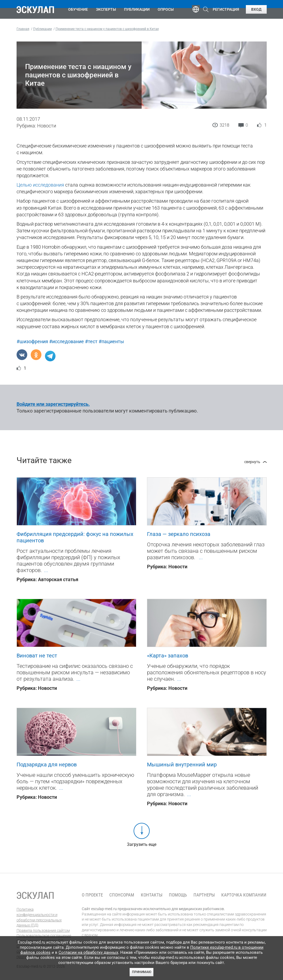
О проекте (92, 895)
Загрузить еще (142, 844)
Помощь (178, 895)
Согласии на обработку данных (88, 952)
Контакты (152, 895)
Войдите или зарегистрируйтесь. (53, 404)
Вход (256, 9)
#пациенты (111, 341)
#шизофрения (32, 341)
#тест (91, 341)
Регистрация (226, 9)
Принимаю (142, 972)
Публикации (137, 9)
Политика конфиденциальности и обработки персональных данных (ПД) (39, 917)
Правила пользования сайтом (43, 930)
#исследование (67, 341)
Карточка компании (244, 895)
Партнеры (204, 895)
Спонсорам (122, 895)
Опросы (166, 9)
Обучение (78, 9)
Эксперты (106, 9)
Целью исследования (40, 185)
